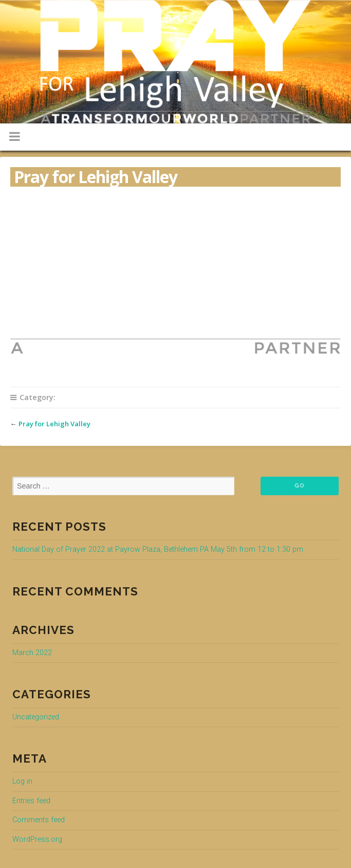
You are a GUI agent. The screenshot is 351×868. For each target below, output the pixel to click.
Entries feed (31, 801)
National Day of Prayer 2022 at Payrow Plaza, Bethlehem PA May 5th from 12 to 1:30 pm (158, 549)
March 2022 (32, 653)
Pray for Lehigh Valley (54, 424)
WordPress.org (37, 839)
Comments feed (39, 820)
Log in (22, 781)
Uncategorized (36, 717)
